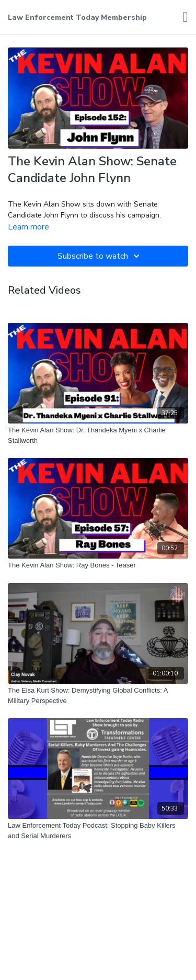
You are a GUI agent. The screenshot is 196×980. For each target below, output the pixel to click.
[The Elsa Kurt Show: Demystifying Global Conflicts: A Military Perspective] (98, 695)
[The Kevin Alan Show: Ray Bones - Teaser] (98, 565)
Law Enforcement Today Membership (77, 17)
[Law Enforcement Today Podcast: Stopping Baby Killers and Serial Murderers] (98, 831)
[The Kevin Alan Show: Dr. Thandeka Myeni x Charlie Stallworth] (98, 435)
